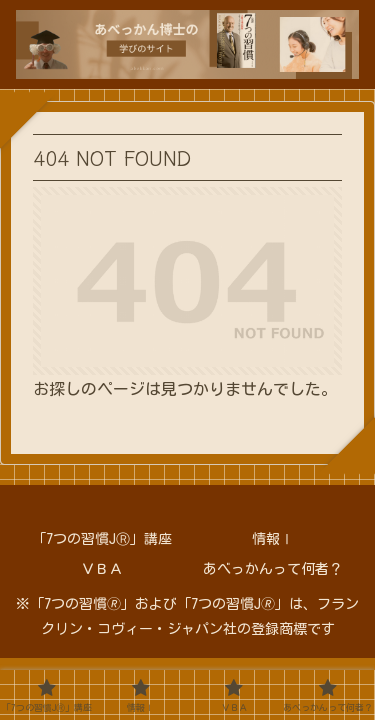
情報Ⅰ (273, 539)
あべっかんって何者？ (273, 569)
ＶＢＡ (102, 569)
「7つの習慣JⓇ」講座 (102, 539)
